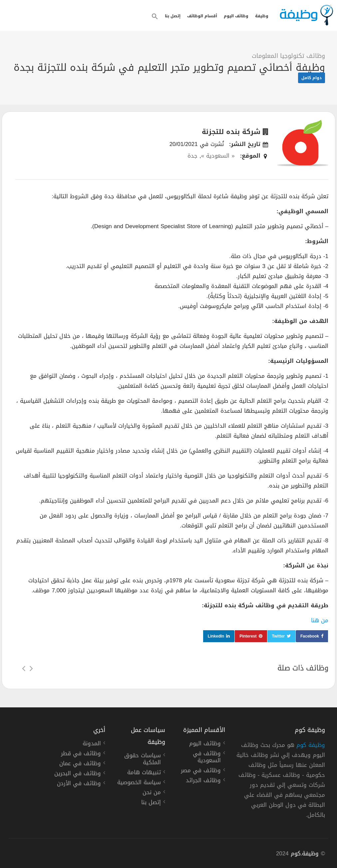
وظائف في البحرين (78, 774)
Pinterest (248, 636)
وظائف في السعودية (207, 758)
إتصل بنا (173, 16)
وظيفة (262, 16)
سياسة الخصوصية (139, 783)
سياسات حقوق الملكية (143, 760)
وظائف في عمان (80, 764)
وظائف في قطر (81, 754)
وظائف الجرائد (203, 781)
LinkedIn (216, 636)
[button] (155, 16)
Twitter (278, 636)
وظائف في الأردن (79, 784)
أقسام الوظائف (202, 16)
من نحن (152, 793)
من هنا (320, 620)
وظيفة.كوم (305, 853)
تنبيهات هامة (144, 773)
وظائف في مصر (201, 771)
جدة (192, 156)
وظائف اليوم (236, 16)
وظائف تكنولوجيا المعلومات (288, 56)
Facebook (310, 636)
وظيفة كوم (311, 745)
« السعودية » (218, 156)
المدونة (92, 744)
